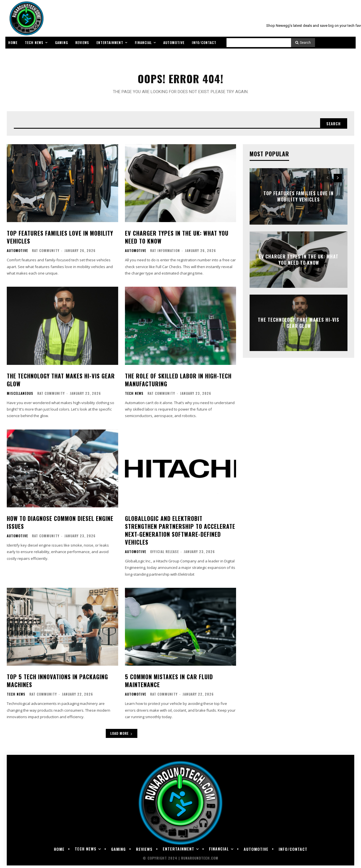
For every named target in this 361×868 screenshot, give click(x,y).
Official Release (164, 554)
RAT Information (165, 253)
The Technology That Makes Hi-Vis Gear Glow (61, 382)
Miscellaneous (20, 396)
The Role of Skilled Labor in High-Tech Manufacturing (178, 382)
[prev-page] (328, 181)
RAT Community (46, 253)
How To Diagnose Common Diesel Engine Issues (60, 525)
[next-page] (338, 181)
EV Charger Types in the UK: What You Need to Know (177, 240)
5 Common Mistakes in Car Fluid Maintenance (169, 683)
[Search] (303, 43)
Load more (122, 736)
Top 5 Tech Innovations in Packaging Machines (57, 683)
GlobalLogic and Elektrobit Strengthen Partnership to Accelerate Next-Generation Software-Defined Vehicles (180, 533)
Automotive (17, 253)
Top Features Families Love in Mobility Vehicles (60, 240)
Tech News (134, 396)
